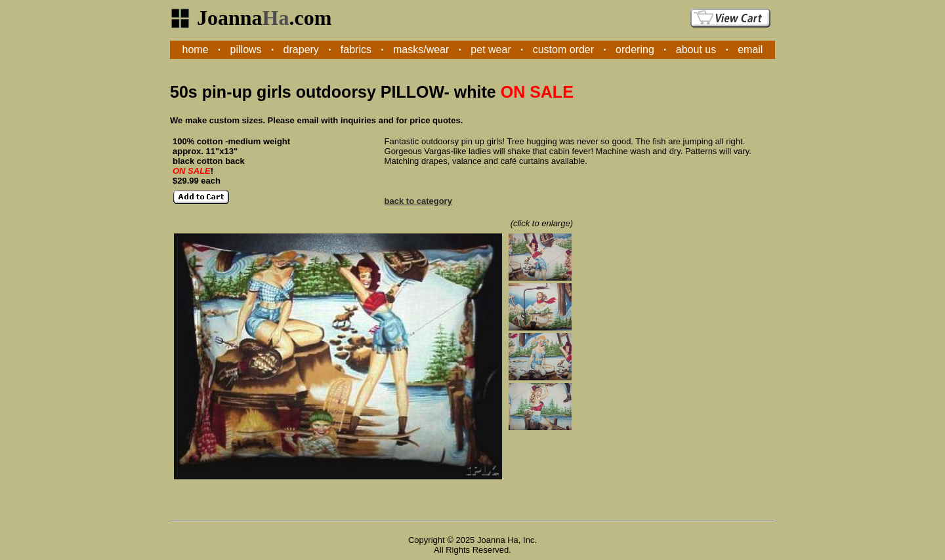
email (750, 50)
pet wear (491, 50)
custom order (563, 50)
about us (696, 50)
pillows (246, 50)
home (196, 50)
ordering (635, 50)
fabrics (356, 50)
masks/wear (421, 50)
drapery (301, 50)
